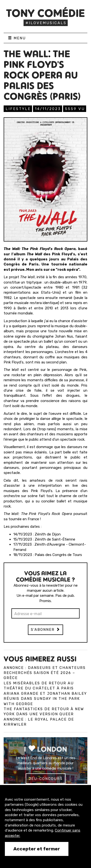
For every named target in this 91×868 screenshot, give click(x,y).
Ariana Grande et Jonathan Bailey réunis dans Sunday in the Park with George (45, 699)
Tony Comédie (45, 13)
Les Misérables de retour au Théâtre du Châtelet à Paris (39, 686)
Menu (17, 38)
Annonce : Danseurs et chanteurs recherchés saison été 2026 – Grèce (45, 673)
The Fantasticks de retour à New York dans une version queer (44, 712)
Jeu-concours (46, 779)
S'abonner (45, 630)
